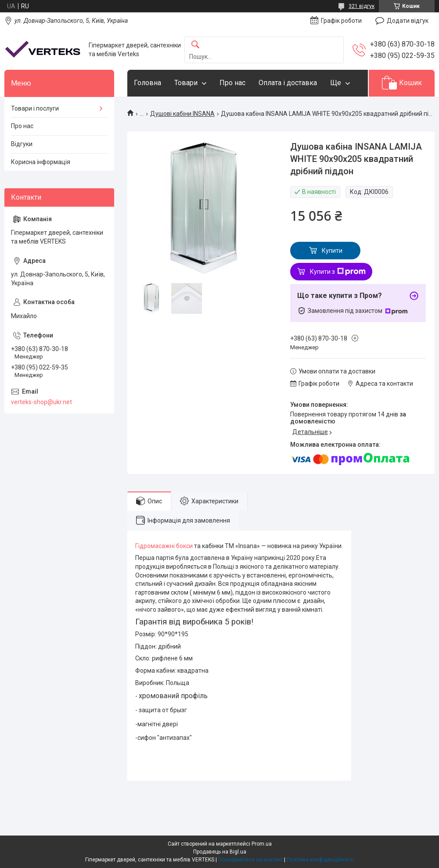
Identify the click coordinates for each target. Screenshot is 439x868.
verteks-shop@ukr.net (41, 402)
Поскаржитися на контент (250, 860)
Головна (148, 83)
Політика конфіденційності (320, 860)
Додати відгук (408, 21)
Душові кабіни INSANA (182, 114)
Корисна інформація (41, 162)
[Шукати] (195, 45)
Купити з (338, 272)
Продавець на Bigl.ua (220, 852)
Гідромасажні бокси (164, 546)
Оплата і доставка (288, 83)
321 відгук (362, 6)
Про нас (232, 83)
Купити (332, 251)
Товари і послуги (35, 108)
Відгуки (22, 144)
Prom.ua (262, 844)
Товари (186, 83)
